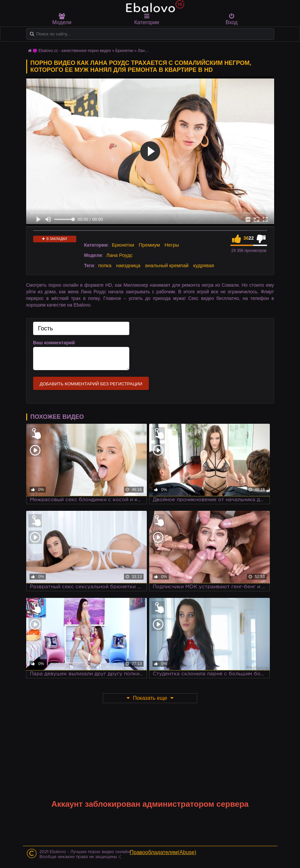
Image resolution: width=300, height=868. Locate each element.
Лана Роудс (119, 255)
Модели (62, 19)
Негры (172, 245)
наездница (128, 265)
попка (105, 265)
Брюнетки (123, 245)
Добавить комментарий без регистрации (91, 384)
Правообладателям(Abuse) (163, 852)
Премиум (150, 245)
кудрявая (204, 265)
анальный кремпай (167, 265)
